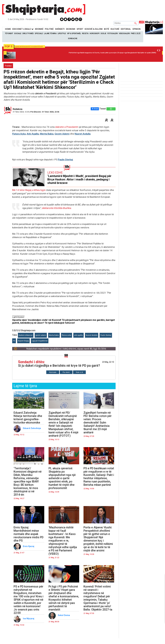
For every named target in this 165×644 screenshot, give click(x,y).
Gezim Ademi (62, 134)
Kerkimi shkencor (26, 335)
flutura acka (67, 335)
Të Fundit (9, 33)
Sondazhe (73, 38)
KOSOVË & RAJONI (94, 29)
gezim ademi (41, 335)
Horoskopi (95, 33)
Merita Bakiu (47, 134)
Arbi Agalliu (33, 134)
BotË (107, 29)
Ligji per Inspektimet (40, 341)
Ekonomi (71, 29)
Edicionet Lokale (23, 29)
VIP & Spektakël (74, 33)
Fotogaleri (113, 33)
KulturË (115, 29)
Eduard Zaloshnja (32, 428)
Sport (80, 29)
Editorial (126, 29)
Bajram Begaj (23, 341)
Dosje (103, 33)
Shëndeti (60, 29)
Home (8, 29)
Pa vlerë (66, 372)
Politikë (49, 29)
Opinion (136, 29)
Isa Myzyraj (29, 619)
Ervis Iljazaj (29, 546)
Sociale (18, 33)
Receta (85, 33)
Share (95, 109)
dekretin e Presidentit (46, 94)
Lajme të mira (50, 33)
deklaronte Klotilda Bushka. (57, 208)
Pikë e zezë (136, 33)
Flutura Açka (19, 134)
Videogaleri (124, 33)
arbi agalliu (78, 335)
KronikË (39, 29)
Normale (53, 372)
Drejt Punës (28, 33)
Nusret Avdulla (83, 134)
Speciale (39, 33)
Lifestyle (62, 33)
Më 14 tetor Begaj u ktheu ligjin (29, 190)
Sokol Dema (64, 615)
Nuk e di (79, 372)
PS (14, 341)
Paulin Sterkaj (65, 160)
